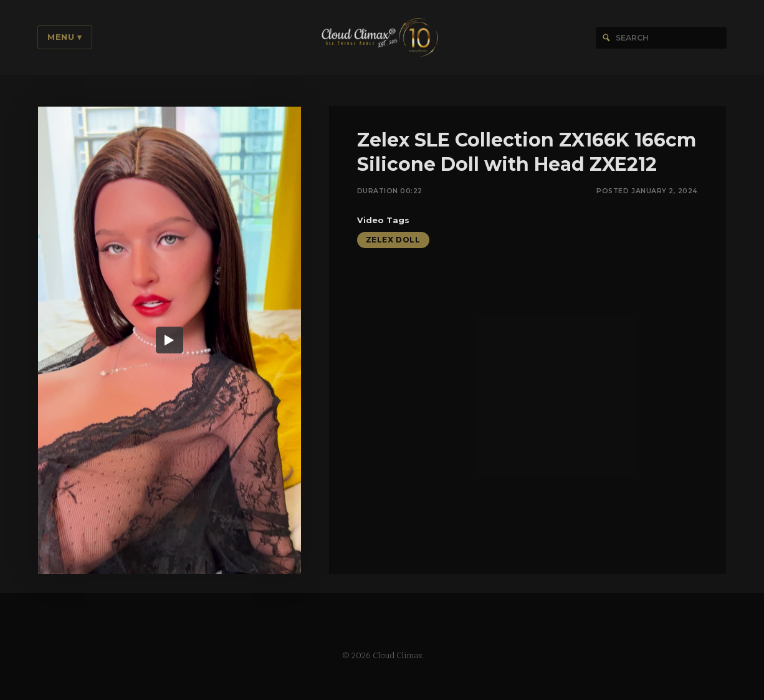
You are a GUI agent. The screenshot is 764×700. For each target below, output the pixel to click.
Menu (65, 37)
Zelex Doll (393, 241)
